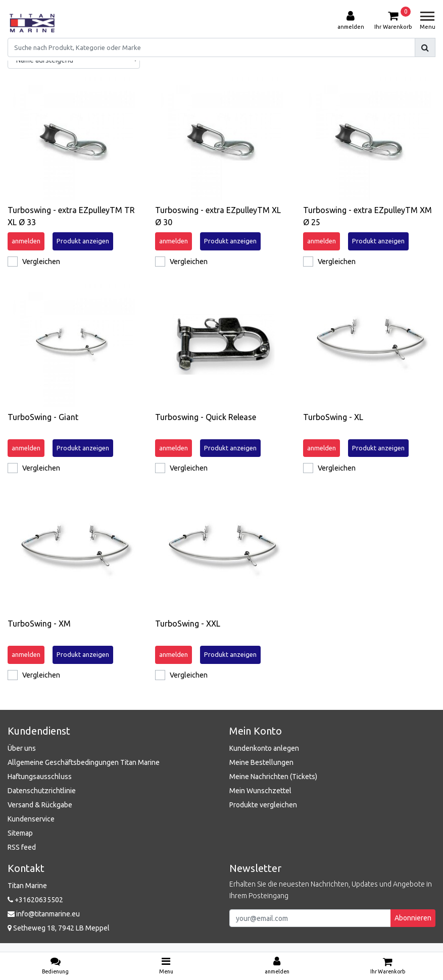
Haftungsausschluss (40, 777)
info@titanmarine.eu (44, 914)
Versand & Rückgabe (40, 805)
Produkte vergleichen (263, 805)
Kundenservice (31, 819)
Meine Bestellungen (261, 762)
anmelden (26, 241)
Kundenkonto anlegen (264, 748)
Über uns (22, 748)
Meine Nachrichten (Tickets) (273, 777)
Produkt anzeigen (83, 241)
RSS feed (22, 847)
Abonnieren (413, 918)
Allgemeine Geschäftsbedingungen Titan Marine (84, 762)
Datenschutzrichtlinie (42, 791)
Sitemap (20, 833)
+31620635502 (35, 900)
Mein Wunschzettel (260, 791)
